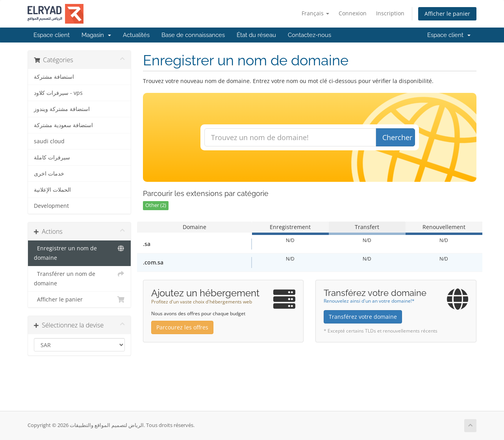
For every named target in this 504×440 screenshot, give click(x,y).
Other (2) (156, 205)
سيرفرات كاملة (52, 157)
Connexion (353, 13)
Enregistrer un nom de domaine (79, 252)
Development (51, 206)
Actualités (136, 35)
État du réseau (256, 35)
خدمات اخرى (49, 174)
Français (315, 13)
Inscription (390, 13)
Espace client (52, 35)
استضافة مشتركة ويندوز (62, 109)
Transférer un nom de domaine (79, 278)
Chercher (397, 137)
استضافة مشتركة (54, 77)
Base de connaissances (193, 35)
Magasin (96, 35)
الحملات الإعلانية (52, 190)
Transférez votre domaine (363, 317)
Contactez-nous (309, 35)
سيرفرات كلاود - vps (58, 93)
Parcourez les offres (182, 327)
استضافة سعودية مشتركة (63, 125)
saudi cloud (49, 141)
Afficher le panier (447, 14)
